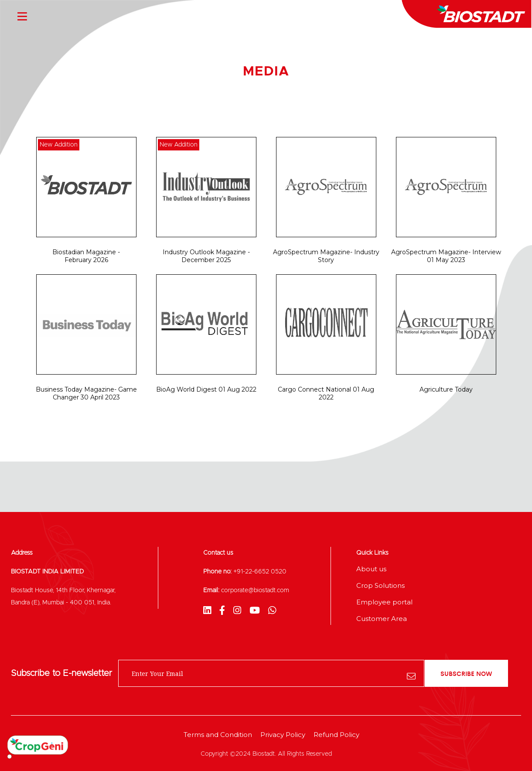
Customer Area (382, 619)
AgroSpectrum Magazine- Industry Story (326, 256)
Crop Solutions (380, 585)
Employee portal (384, 602)
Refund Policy (336, 735)
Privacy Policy (283, 735)
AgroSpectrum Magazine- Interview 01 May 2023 (446, 256)
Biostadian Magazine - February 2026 (86, 256)
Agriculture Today (446, 389)
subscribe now (466, 673)
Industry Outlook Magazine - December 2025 (206, 256)
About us (371, 569)
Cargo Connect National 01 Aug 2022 (326, 393)
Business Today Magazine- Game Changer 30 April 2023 (86, 393)
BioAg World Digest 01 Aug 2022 (206, 389)
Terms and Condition (218, 735)
